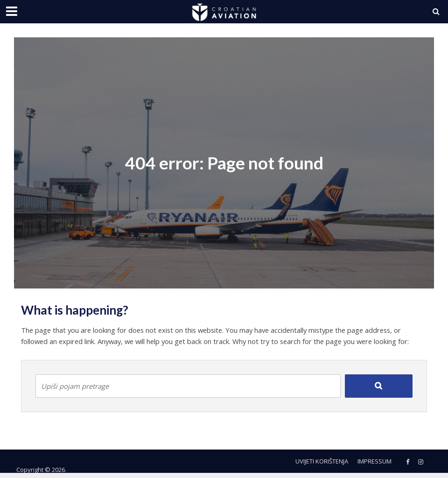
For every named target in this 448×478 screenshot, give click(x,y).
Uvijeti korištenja (322, 461)
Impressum (374, 461)
